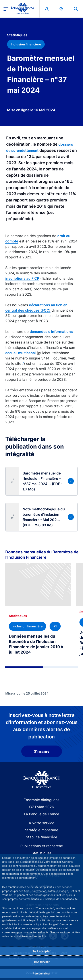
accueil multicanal (20, 353)
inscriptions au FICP (22, 278)
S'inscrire (42, 751)
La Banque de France (41, 814)
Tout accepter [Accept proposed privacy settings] (42, 951)
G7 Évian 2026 (42, 807)
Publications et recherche (42, 846)
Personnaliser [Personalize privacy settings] (42, 973)
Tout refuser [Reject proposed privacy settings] (42, 962)
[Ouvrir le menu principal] (6, 9)
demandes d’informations (51, 332)
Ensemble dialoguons (41, 800)
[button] (41, 481)
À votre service (41, 823)
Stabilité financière (41, 837)
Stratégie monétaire (42, 830)
